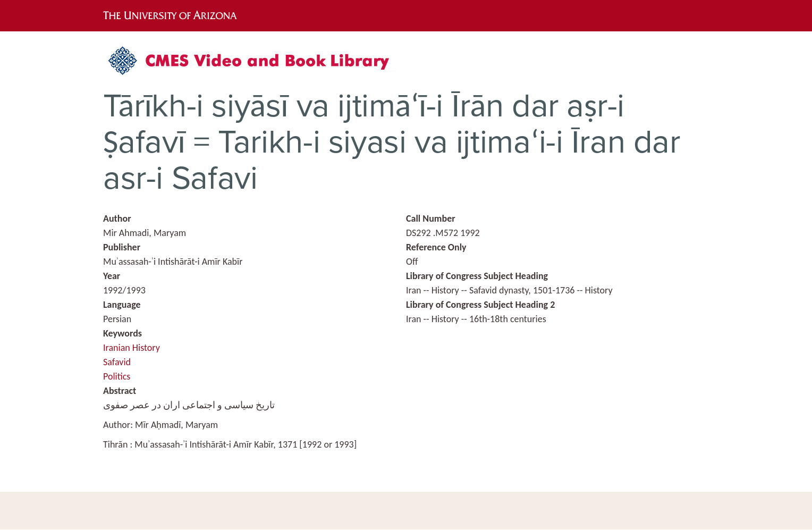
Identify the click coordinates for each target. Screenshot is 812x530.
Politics (117, 376)
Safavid (117, 362)
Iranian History (132, 348)
